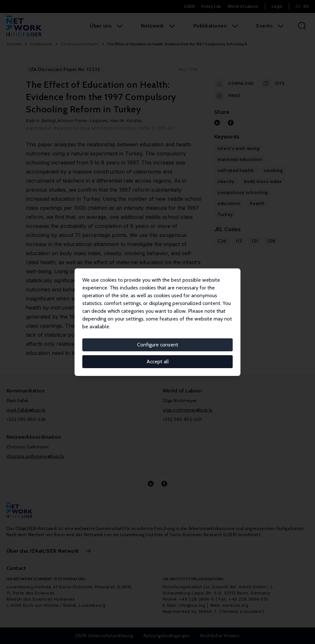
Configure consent (158, 345)
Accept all (158, 362)
